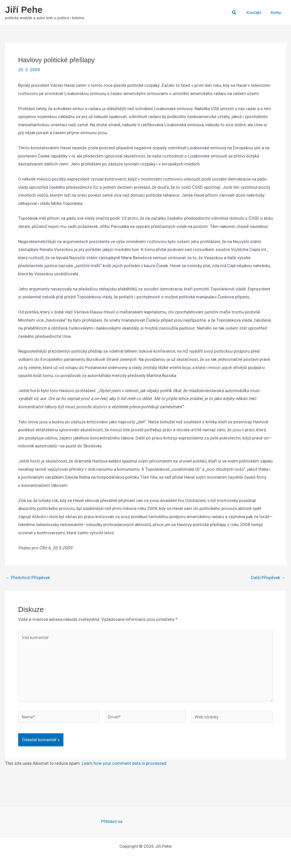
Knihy (276, 13)
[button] (236, 13)
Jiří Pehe (24, 10)
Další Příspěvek (268, 578)
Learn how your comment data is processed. (125, 763)
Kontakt (255, 13)
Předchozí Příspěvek (28, 578)
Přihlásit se (112, 821)
